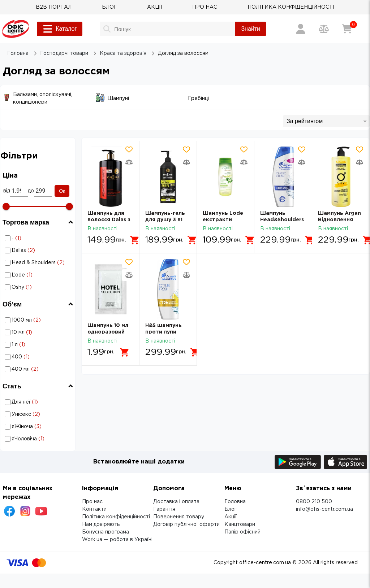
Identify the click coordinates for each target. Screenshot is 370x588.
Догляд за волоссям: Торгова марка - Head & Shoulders (34, 263)
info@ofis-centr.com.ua (324, 509)
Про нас (92, 502)
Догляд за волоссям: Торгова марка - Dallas (32, 250)
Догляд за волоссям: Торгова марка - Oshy (31, 287)
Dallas (39, 251)
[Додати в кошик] (135, 240)
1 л (39, 345)
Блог (231, 509)
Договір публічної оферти (186, 524)
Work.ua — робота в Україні (117, 540)
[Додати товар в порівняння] (129, 162)
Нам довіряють (101, 524)
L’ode (39, 275)
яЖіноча (39, 427)
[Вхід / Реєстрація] (301, 29)
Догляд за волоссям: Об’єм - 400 (39, 357)
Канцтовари (240, 524)
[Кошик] (347, 29)
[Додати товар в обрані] (129, 149)
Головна (235, 502)
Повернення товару (179, 517)
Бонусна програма (106, 532)
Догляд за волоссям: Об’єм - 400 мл (39, 369)
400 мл (39, 369)
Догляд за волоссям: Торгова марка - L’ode (31, 275)
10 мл (39, 332)
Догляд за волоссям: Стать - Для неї (39, 402)
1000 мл (39, 320)
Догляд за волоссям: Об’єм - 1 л (39, 345)
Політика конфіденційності (116, 517)
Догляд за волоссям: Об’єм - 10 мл (39, 332)
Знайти (251, 29)
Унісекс (39, 414)
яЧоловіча (39, 439)
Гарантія (164, 509)
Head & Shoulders (39, 263)
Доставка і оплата (176, 502)
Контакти (94, 509)
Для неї (39, 402)
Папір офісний (242, 532)
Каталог (60, 29)
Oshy (39, 287)
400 (39, 357)
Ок (62, 191)
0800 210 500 (314, 502)
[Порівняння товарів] (324, 29)
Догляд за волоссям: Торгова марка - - (29, 238)
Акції (231, 517)
